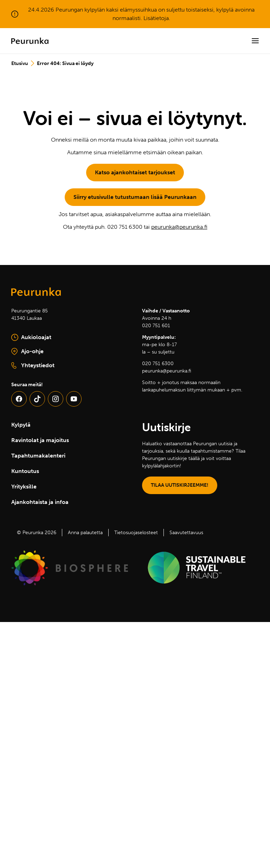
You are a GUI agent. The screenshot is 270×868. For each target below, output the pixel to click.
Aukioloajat (31, 337)
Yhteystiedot (33, 365)
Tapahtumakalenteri (38, 456)
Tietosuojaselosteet (136, 533)
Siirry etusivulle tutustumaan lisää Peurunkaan (135, 197)
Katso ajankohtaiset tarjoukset (135, 172)
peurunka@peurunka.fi (179, 227)
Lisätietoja (156, 18)
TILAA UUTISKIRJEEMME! (180, 485)
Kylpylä (21, 425)
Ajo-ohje (45, 352)
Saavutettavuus (186, 533)
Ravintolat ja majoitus (40, 440)
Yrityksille (24, 487)
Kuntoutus (25, 471)
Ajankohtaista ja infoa (40, 502)
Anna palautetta (85, 533)
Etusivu (20, 63)
